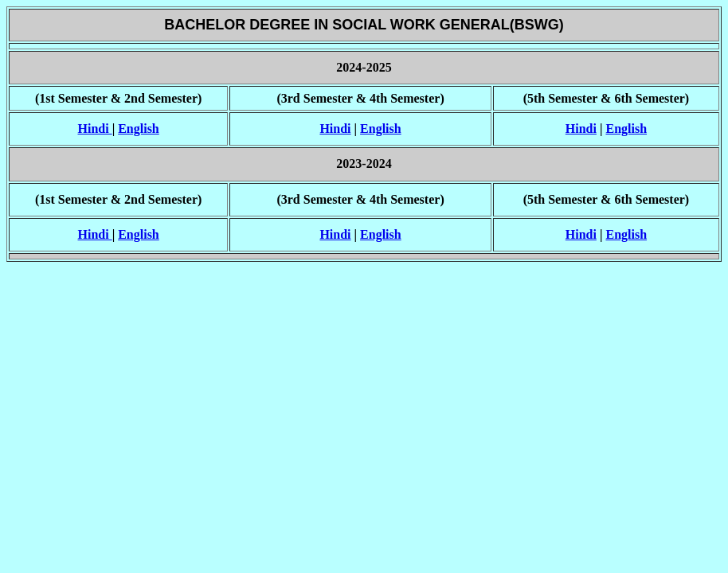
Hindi (95, 129)
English (139, 129)
